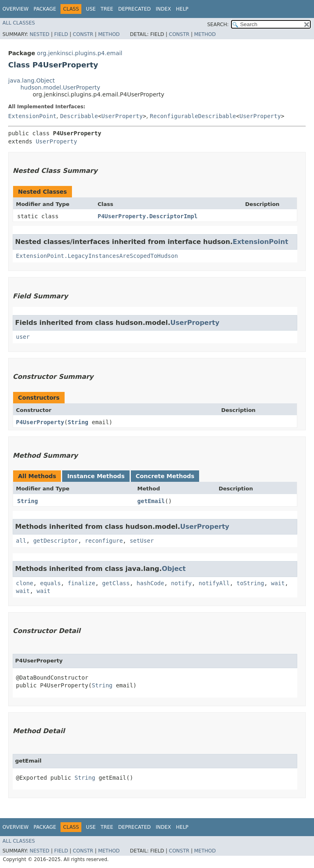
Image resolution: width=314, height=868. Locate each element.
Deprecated (135, 9)
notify (181, 583)
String (78, 422)
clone (25, 583)
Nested (39, 34)
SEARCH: (218, 25)
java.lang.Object (31, 81)
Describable (79, 116)
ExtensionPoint (32, 116)
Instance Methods (96, 476)
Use (91, 9)
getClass (116, 583)
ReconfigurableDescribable (193, 116)
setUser (142, 541)
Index (164, 9)
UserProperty (122, 116)
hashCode (150, 583)
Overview (16, 9)
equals (50, 583)
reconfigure (104, 541)
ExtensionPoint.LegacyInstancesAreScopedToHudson (97, 256)
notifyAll (214, 583)
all (21, 541)
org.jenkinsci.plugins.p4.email (80, 53)
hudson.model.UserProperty (60, 87)
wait (278, 583)
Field (61, 34)
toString (250, 583)
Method (109, 34)
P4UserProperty (40, 422)
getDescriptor (56, 541)
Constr (83, 34)
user (23, 337)
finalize (81, 583)
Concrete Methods (165, 476)
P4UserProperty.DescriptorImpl (148, 216)
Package (45, 9)
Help (182, 9)
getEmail (151, 501)
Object (174, 569)
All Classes (19, 23)
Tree (107, 9)
